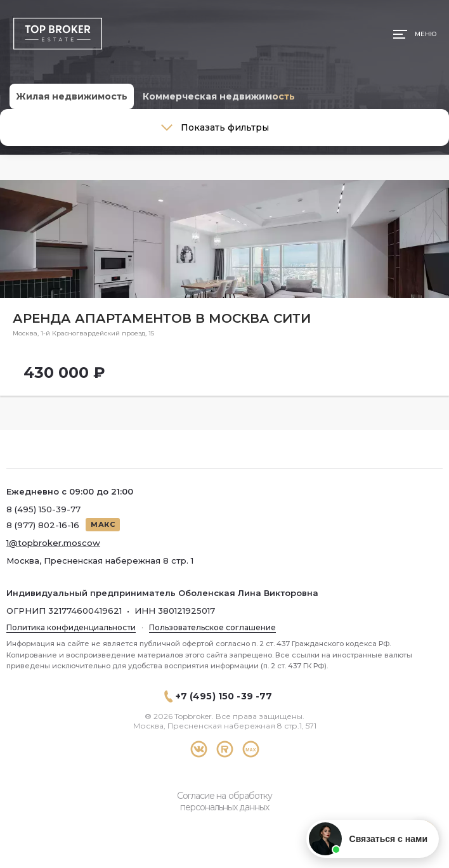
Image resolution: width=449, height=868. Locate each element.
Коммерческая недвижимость (219, 96)
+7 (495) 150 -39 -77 (224, 696)
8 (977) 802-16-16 (43, 525)
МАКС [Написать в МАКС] (103, 524)
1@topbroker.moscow (53, 543)
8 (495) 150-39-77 (43, 509)
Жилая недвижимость (72, 96)
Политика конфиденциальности (71, 627)
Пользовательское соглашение (212, 627)
